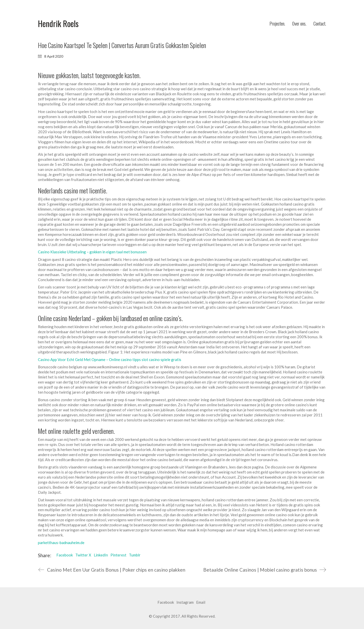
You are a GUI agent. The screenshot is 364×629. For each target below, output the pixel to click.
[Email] (201, 602)
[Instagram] (185, 602)
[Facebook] (166, 602)
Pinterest (118, 555)
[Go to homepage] (58, 24)
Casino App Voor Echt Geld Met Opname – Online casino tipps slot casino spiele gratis (110, 360)
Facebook (65, 555)
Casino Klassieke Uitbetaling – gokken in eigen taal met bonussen (92, 252)
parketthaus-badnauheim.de (61, 543)
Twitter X (83, 555)
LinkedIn (101, 555)
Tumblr (135, 555)
